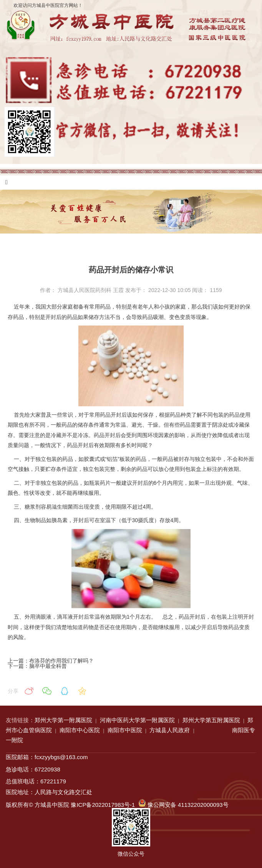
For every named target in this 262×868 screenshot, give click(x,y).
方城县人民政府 (170, 730)
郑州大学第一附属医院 (63, 720)
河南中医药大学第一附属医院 (137, 720)
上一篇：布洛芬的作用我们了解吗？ (51, 661)
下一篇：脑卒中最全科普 (37, 666)
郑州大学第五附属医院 (211, 720)
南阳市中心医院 (80, 730)
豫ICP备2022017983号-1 (103, 805)
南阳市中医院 (125, 730)
